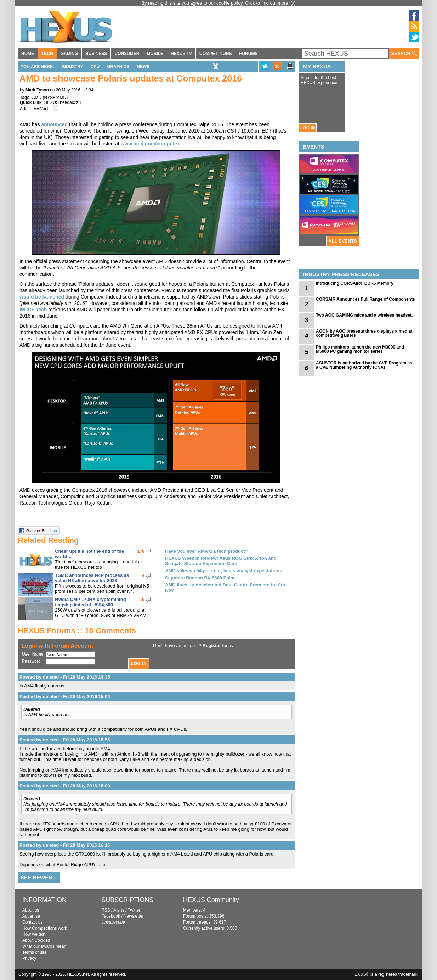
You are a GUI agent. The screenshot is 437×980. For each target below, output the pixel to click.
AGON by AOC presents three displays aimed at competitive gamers (364, 333)
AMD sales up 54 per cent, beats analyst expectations (223, 571)
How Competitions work (45, 928)
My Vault (41, 109)
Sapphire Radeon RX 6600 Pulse (200, 578)
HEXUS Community (211, 900)
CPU (95, 67)
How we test (34, 934)
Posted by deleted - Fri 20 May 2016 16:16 (65, 845)
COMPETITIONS (215, 54)
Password (31, 661)
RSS (106, 910)
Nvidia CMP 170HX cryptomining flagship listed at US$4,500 (90, 602)
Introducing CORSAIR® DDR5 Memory (355, 283)
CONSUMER (127, 54)
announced (54, 124)
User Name (33, 654)
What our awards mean (44, 946)
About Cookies (36, 940)
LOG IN (308, 128)
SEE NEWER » (39, 877)
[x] (293, 3)
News (143, 67)
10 (277, 66)
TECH (47, 54)
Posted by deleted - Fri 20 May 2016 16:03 (65, 786)
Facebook (111, 916)
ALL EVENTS (343, 241)
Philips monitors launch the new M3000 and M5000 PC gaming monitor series (360, 349)
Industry (72, 67)
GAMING (69, 54)
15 (142, 600)
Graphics (118, 67)
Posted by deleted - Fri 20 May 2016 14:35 (65, 677)
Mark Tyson (37, 90)
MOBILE (155, 54)
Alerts (119, 910)
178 (141, 551)
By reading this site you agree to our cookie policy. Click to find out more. (216, 3)
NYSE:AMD (55, 98)
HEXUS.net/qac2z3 (63, 102)
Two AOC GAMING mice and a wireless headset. (364, 315)
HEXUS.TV (181, 54)
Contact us (32, 922)
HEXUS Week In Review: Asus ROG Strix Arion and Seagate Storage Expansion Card (221, 561)
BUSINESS (96, 54)
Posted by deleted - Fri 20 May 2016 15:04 (65, 697)
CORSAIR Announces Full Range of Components (365, 299)
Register (212, 645)
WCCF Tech (33, 310)
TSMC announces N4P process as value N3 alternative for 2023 (92, 578)
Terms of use (35, 952)
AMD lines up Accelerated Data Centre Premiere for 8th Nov (225, 588)
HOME (28, 54)
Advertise (31, 916)
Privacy (29, 958)
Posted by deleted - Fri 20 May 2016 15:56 (65, 740)
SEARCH (404, 54)
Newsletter (134, 916)
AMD (37, 98)
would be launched (42, 297)
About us (31, 910)
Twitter (134, 910)
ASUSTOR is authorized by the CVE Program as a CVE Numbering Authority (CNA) (364, 365)
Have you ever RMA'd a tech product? (206, 551)
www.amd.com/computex (151, 144)
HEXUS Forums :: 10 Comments (77, 631)
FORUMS (248, 54)
